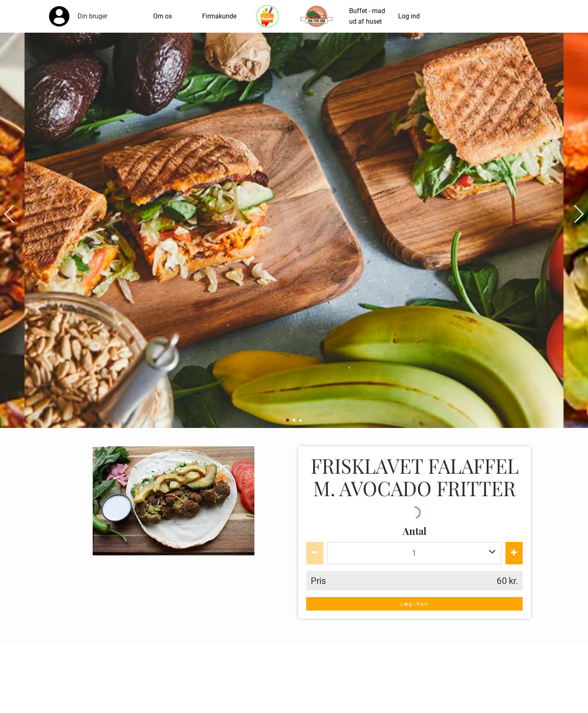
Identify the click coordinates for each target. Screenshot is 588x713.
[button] (10, 214)
